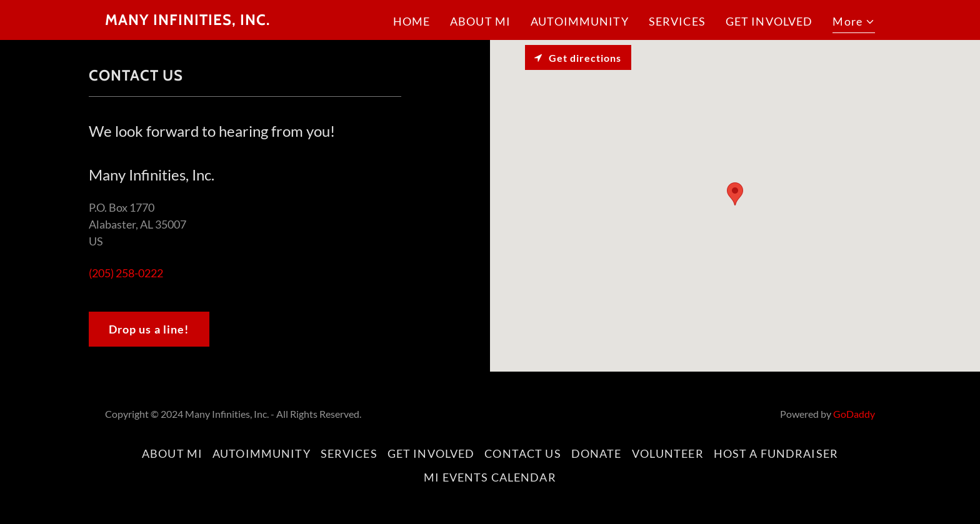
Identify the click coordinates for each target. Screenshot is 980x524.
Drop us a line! (149, 329)
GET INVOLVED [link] (769, 21)
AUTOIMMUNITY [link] (580, 21)
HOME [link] (412, 21)
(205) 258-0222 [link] (126, 273)
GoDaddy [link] (854, 414)
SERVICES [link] (677, 21)
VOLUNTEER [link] (668, 453)
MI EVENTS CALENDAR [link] (490, 477)
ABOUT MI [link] (480, 21)
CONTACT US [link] (522, 453)
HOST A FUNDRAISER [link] (776, 453)
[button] (854, 23)
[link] (187, 21)
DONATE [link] (597, 453)
